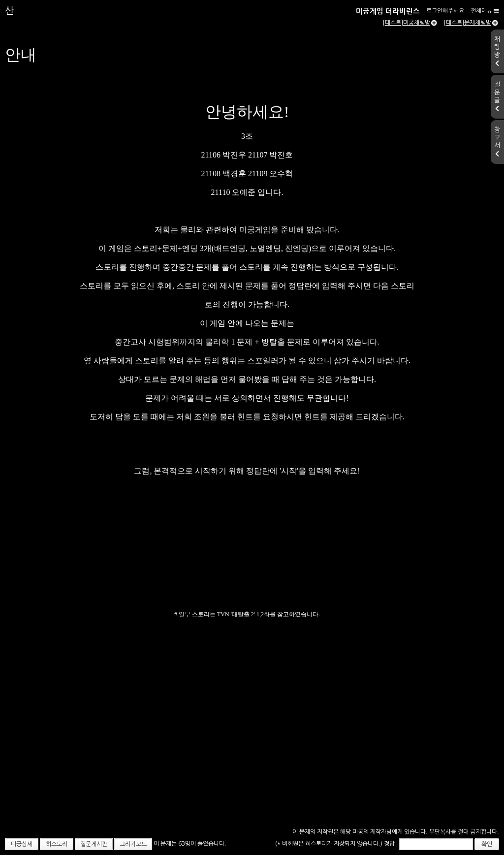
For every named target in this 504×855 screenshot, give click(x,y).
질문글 (497, 96)
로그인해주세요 (445, 11)
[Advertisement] (252, 752)
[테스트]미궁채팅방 (410, 23)
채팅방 (497, 51)
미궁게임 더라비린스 (388, 11)
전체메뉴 (485, 11)
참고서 (497, 142)
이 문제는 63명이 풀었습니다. (190, 844)
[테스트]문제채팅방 (471, 23)
